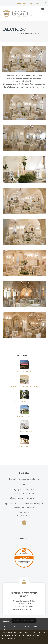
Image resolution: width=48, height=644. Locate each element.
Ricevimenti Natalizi (24, 431)
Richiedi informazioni (24, 607)
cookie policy (6, 630)
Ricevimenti (29, 33)
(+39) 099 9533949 (26, 490)
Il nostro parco (24, 416)
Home (19, 33)
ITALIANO (20, 515)
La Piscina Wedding (24, 371)
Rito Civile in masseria (24, 401)
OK (15, 638)
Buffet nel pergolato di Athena (24, 386)
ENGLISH (28, 515)
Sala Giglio (24, 446)
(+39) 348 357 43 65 (25, 493)
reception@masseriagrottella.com (25, 479)
